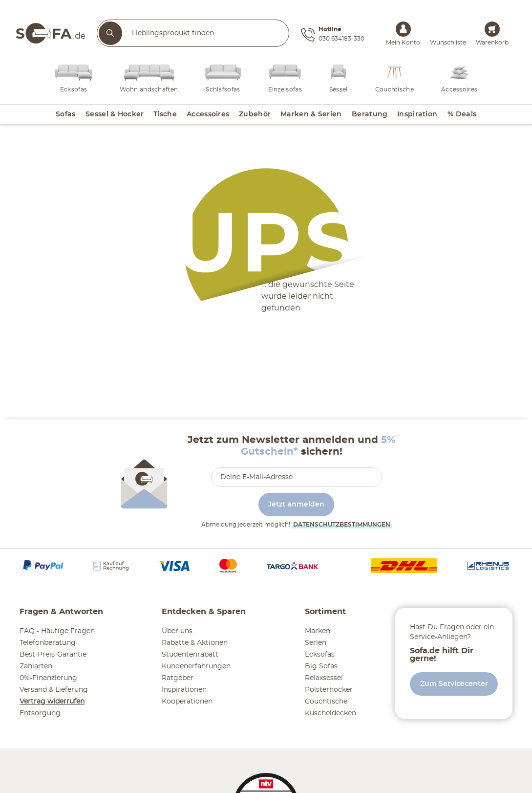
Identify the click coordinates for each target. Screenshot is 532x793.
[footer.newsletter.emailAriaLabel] (297, 477)
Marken (318, 631)
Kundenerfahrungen (196, 666)
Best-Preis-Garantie (53, 655)
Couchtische (326, 702)
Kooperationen (187, 702)
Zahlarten (36, 666)
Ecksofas (320, 655)
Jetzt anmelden (296, 505)
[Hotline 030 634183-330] (333, 35)
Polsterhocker (329, 690)
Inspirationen (184, 690)
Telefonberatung (48, 643)
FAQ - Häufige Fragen (57, 631)
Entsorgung (40, 713)
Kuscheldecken (330, 713)
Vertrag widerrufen (52, 702)
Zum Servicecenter (454, 684)
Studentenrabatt (190, 655)
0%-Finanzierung (48, 678)
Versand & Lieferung (54, 690)
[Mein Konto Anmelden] (403, 29)
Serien (316, 643)
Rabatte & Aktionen (195, 643)
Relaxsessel (324, 678)
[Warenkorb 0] (492, 29)
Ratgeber (178, 678)
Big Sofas (321, 666)
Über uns (177, 631)
